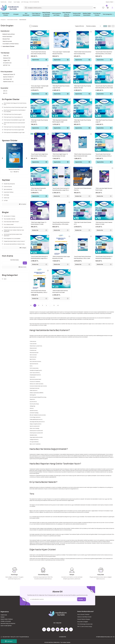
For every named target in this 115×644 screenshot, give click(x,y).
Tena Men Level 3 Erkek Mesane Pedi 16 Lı (83, 189)
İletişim (3, 617)
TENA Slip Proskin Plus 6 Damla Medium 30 (82, 121)
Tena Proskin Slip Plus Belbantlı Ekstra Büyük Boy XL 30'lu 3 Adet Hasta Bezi (104, 87)
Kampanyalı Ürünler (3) (9, 74)
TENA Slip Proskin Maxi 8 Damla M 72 (83, 223)
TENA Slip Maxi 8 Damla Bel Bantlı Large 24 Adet (60, 121)
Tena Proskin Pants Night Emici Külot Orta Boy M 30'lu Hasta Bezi (39, 155)
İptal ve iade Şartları (6, 626)
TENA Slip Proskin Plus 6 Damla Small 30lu (39, 121)
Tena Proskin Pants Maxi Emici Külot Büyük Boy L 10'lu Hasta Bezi (104, 53)
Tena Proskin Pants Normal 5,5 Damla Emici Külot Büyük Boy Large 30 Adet (104, 257)
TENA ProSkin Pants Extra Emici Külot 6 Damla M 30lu (83, 53)
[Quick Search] (12, 263)
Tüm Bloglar (23, 248)
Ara (95, 8)
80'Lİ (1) (5, 93)
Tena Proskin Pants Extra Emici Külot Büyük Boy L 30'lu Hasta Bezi (61, 223)
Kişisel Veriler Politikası (7, 619)
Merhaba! (9, 641)
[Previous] (2, 158)
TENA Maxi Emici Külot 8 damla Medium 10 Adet (104, 223)
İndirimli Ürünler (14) (8, 82)
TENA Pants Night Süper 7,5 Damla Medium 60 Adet (60, 155)
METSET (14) (7, 65)
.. (50, 305)
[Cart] (108, 8)
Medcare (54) (7, 58)
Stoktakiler (35, 26)
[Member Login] (112, 8)
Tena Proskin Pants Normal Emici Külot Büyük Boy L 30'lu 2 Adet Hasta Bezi (39, 292)
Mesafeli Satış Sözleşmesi (8, 623)
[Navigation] (108, 14)
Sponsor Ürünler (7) (8, 77)
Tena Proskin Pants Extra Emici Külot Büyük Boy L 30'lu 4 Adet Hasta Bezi (82, 257)
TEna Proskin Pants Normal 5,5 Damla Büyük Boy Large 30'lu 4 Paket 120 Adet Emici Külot (39, 257)
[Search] (60, 8)
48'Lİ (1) (5, 91)
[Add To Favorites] (48, 32)
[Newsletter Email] (53, 599)
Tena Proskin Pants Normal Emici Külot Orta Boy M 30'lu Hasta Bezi (38, 53)
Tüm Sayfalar (23, 204)
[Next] (27, 158)
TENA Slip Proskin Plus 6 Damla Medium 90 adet (82, 87)
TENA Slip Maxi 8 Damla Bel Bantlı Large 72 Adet (38, 189)
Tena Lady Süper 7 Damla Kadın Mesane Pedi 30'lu (61, 53)
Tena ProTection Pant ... (14, 169)
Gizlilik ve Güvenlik (6, 621)
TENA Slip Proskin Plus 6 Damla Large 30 (104, 121)
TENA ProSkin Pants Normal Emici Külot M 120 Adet (60, 291)
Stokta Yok (61, 196)
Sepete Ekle (40, 60)
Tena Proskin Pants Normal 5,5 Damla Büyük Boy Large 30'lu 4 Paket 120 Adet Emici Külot (61, 189)
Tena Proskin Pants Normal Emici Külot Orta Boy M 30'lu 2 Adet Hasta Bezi (103, 155)
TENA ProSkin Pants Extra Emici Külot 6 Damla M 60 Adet (83, 155)
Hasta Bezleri (23, 20)
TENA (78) (6, 56)
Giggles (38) (7, 60)
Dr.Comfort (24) (7, 63)
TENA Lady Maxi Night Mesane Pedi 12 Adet (104, 189)
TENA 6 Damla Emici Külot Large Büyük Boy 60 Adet (61, 257)
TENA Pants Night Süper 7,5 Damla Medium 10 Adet (39, 223)
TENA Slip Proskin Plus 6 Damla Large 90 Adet (61, 87)
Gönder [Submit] (82, 599)
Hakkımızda (4, 615)
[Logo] (10, 8)
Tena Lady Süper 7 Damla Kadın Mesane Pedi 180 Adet (40, 87)
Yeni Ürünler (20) (8, 79)
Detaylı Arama (22, 267)
